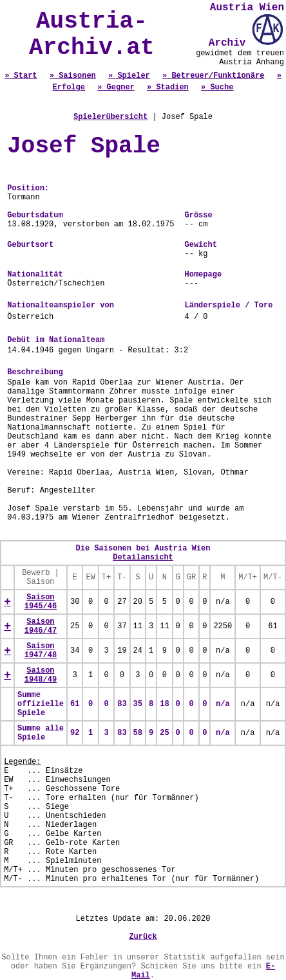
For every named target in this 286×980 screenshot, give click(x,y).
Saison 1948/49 (41, 675)
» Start (21, 76)
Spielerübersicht (110, 117)
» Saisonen (73, 76)
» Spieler (129, 76)
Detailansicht (143, 558)
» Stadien (168, 87)
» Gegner (116, 87)
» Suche (217, 87)
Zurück (143, 937)
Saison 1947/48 (41, 651)
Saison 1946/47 (41, 626)
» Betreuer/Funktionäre (213, 76)
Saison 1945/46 (41, 602)
